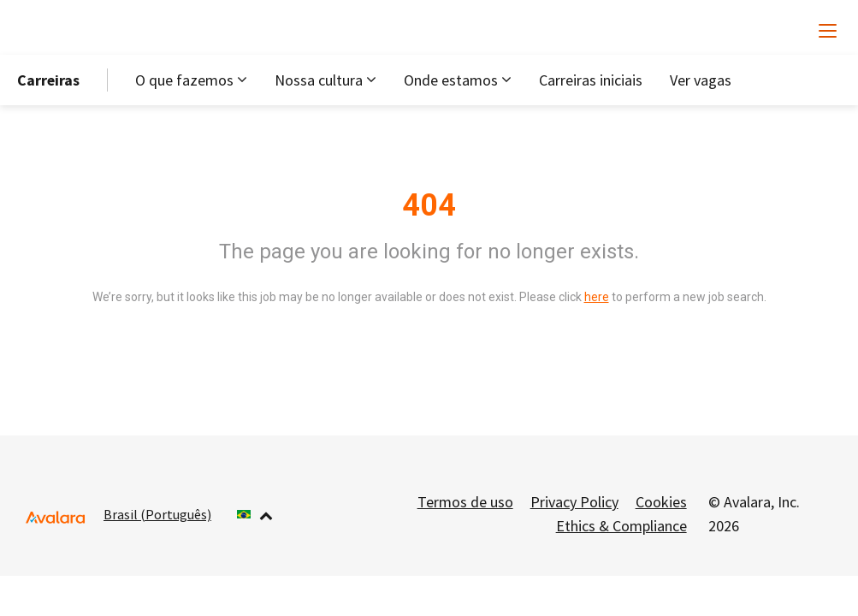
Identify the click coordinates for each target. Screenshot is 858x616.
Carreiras (48, 80)
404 (429, 205)
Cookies (661, 502)
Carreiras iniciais (591, 80)
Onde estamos (451, 80)
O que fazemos (184, 80)
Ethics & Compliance (621, 526)
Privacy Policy (574, 502)
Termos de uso (465, 502)
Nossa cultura (319, 80)
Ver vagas (701, 80)
